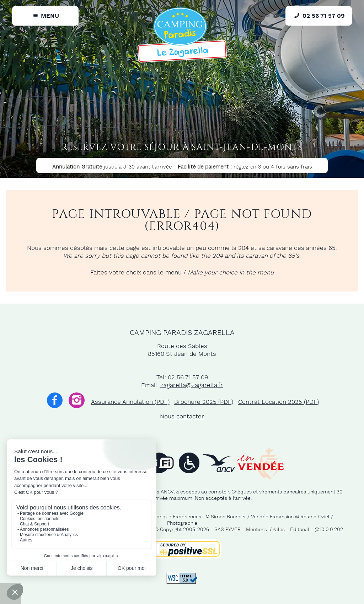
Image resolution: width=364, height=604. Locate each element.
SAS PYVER (227, 530)
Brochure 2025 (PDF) (204, 402)
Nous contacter (182, 417)
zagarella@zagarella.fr (192, 385)
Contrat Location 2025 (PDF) (279, 402)
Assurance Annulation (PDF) (130, 402)
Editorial (300, 530)
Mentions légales (265, 530)
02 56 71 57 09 (188, 378)
